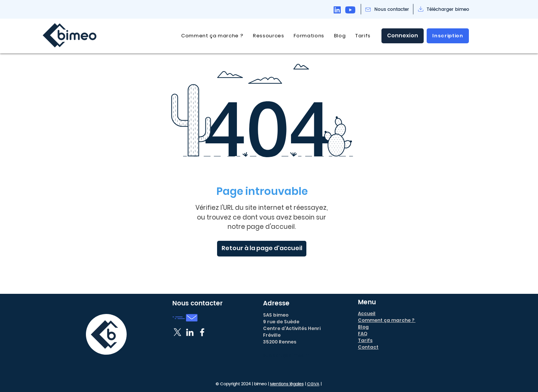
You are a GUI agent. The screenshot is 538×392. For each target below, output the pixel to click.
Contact (368, 347)
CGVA (313, 384)
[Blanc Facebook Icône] (202, 332)
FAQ (363, 334)
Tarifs (365, 340)
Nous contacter (197, 304)
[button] (268, 36)
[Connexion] (403, 36)
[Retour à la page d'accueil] (262, 249)
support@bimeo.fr (286, 355)
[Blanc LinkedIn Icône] (190, 332)
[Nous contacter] (392, 10)
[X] (177, 332)
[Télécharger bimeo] (448, 10)
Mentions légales (287, 384)
